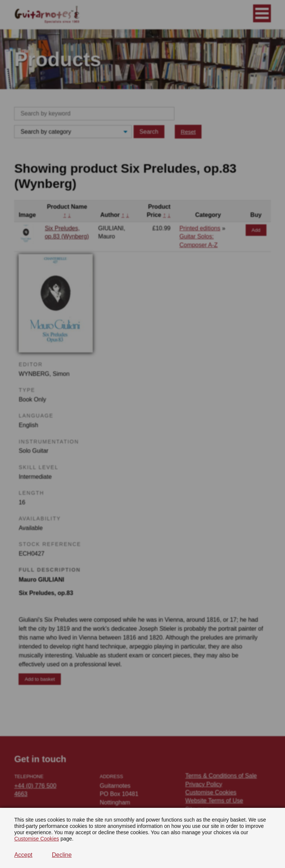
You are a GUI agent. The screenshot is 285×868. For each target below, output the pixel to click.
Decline (62, 855)
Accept (23, 855)
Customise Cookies (37, 839)
